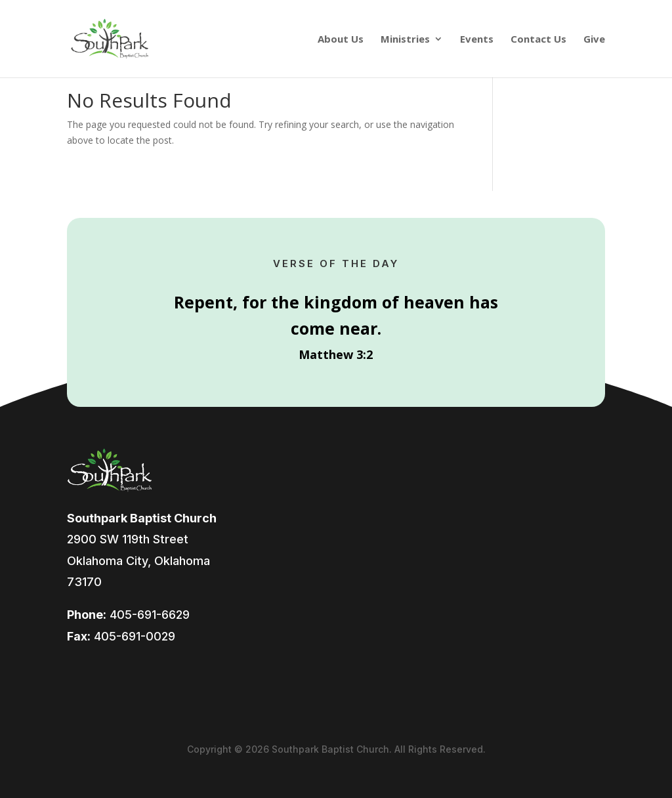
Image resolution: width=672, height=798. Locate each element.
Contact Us (538, 40)
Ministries (405, 40)
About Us (341, 40)
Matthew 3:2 (336, 354)
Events (477, 40)
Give (594, 40)
